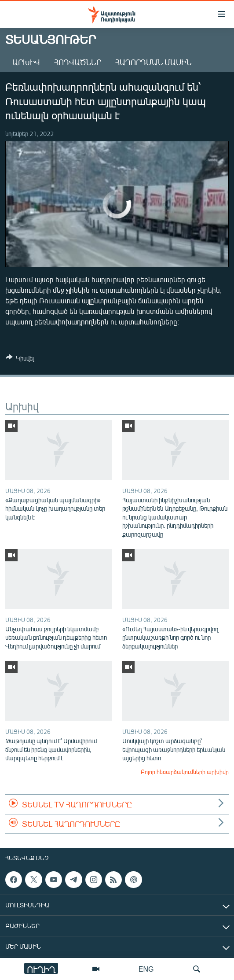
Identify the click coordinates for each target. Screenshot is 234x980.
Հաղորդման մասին (153, 62)
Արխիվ (26, 62)
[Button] (20, 360)
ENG (146, 969)
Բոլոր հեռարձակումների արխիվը (185, 772)
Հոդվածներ (78, 62)
